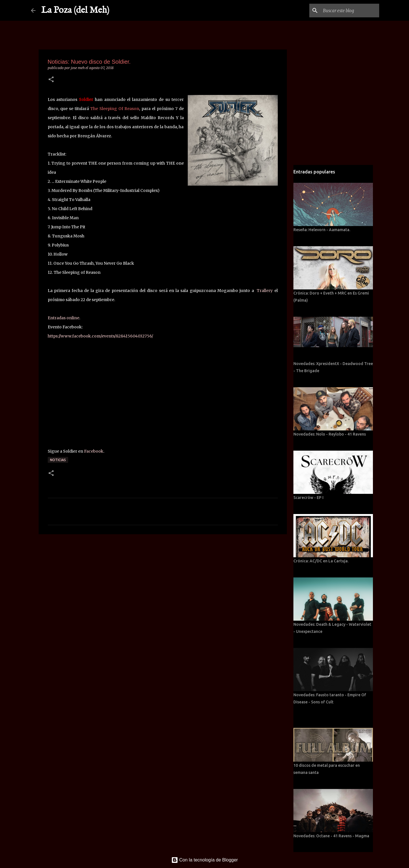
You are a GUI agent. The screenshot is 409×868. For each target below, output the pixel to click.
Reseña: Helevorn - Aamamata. (322, 230)
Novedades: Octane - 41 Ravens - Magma (331, 836)
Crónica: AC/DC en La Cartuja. (321, 561)
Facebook (94, 451)
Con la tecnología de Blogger (205, 860)
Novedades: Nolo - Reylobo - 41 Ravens (330, 434)
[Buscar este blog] (349, 11)
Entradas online (63, 318)
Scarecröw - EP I (308, 498)
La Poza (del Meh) (75, 10)
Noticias (58, 460)
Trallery (265, 291)
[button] (51, 80)
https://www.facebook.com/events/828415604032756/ (100, 336)
